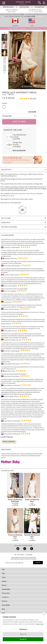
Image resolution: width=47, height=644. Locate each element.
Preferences (23, 629)
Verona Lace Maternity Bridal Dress (15, 501)
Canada (15, 26)
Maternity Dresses (8, 7)
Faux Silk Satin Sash (20, 135)
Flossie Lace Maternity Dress (15, 536)
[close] (43, 614)
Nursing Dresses (40, 7)
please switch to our (22, 16)
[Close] (39, 16)
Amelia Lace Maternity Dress (32, 501)
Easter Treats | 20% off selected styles (24, 28)
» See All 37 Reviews (6, 437)
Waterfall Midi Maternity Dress (32, 536)
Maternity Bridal (24, 7)
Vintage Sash (18, 142)
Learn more (40, 624)
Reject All (23, 634)
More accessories (19, 150)
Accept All (23, 639)
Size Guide (32, 112)
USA (32, 26)
